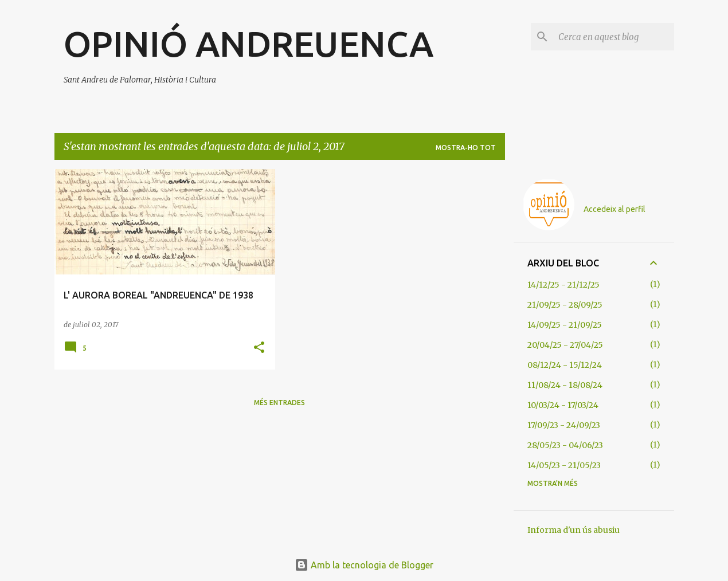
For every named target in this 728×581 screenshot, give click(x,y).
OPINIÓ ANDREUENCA (248, 44)
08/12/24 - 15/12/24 (565, 365)
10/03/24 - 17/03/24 (563, 405)
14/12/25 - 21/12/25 (563, 285)
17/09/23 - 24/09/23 (564, 425)
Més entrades (279, 403)
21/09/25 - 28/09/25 (565, 305)
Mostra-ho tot (466, 148)
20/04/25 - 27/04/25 (565, 345)
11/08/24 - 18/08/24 (565, 385)
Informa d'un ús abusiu (574, 530)
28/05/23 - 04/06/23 (565, 445)
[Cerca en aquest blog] (614, 37)
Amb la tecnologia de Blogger (364, 565)
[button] (259, 348)
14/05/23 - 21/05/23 (564, 465)
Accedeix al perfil (615, 209)
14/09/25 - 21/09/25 (565, 325)
